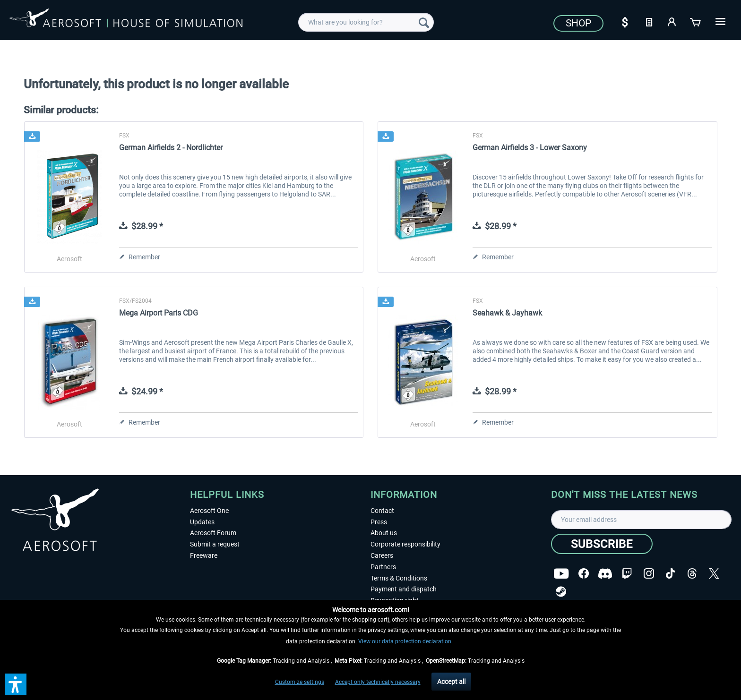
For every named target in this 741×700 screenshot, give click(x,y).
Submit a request (215, 544)
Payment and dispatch (404, 589)
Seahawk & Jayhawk (507, 313)
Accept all (451, 682)
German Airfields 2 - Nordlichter (171, 148)
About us (384, 533)
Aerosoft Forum (213, 533)
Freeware (204, 555)
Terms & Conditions (399, 578)
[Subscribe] (602, 544)
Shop (578, 23)
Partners (383, 567)
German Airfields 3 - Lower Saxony (530, 148)
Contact (382, 511)
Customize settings (300, 682)
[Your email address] (641, 520)
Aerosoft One (209, 511)
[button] (16, 684)
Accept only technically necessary (378, 682)
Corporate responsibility (405, 544)
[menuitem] (366, 22)
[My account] (672, 21)
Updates (202, 522)
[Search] (424, 22)
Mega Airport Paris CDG (159, 313)
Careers (382, 555)
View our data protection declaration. (405, 641)
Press (379, 522)
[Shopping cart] (696, 21)
